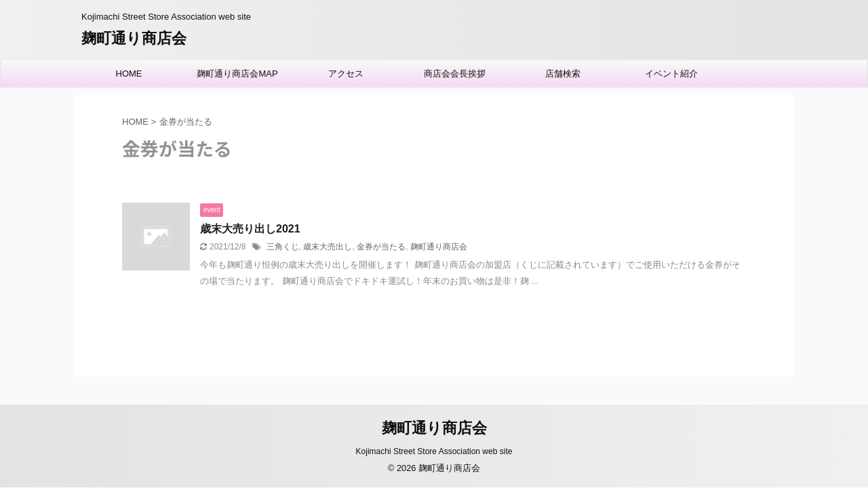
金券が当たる (381, 247)
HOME (129, 74)
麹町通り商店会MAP (237, 74)
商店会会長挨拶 (455, 74)
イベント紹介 (671, 74)
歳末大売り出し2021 (250, 229)
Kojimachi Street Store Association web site (434, 451)
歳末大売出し (328, 247)
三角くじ (283, 247)
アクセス (346, 74)
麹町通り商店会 (134, 38)
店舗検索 (563, 74)
